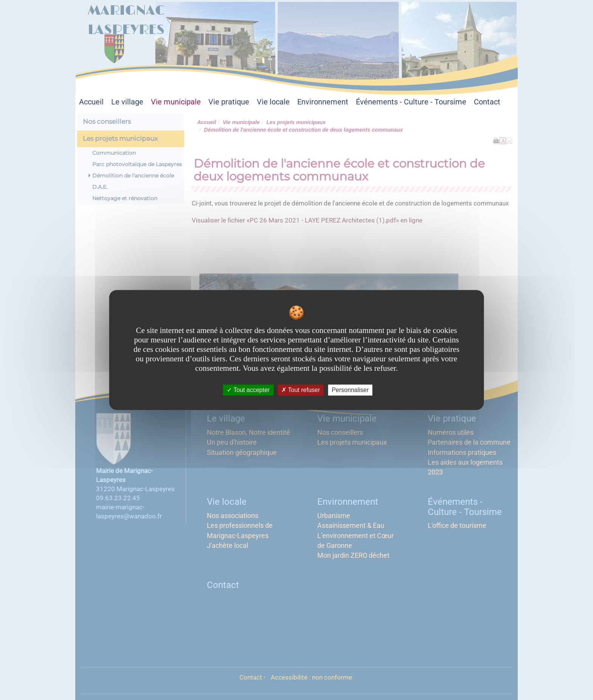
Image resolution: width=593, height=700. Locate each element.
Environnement (323, 102)
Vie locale (273, 102)
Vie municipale (176, 102)
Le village (127, 102)
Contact (487, 102)
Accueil (91, 102)
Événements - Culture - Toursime (411, 102)
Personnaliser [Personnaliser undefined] (350, 390)
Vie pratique (229, 102)
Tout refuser (301, 390)
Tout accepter (248, 390)
